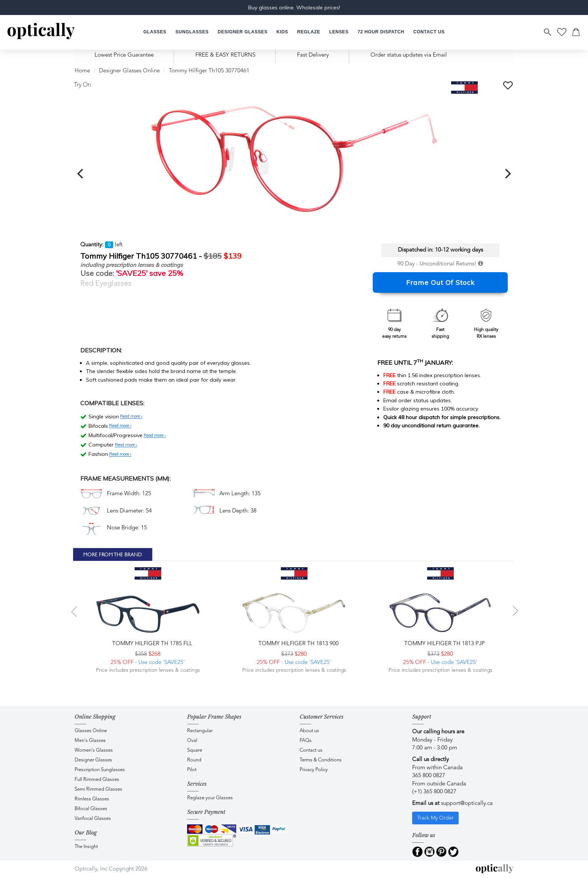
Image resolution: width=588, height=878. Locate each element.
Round (194, 760)
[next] (507, 174)
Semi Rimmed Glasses (98, 789)
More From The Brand (113, 554)
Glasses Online (91, 731)
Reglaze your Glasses (210, 798)
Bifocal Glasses (91, 809)
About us (309, 731)
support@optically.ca (467, 804)
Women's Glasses (94, 750)
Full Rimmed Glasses (97, 780)
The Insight (86, 847)
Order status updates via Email (409, 55)
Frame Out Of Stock (440, 282)
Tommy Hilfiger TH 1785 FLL (151, 644)
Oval (192, 741)
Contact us (311, 750)
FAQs (306, 741)
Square (195, 750)
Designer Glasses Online (129, 71)
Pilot (192, 770)
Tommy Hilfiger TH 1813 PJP (444, 644)
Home (82, 71)
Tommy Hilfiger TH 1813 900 (298, 644)
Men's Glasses (90, 741)
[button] (282, 32)
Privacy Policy (314, 770)
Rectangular (200, 731)
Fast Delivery (313, 55)
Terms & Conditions (321, 760)
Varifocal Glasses (93, 819)
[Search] (548, 32)
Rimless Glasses (92, 799)
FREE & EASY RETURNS (225, 55)
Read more (131, 417)
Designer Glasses (93, 760)
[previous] (81, 174)
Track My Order (435, 818)
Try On (82, 85)
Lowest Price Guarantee (124, 55)
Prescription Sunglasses (100, 770)
